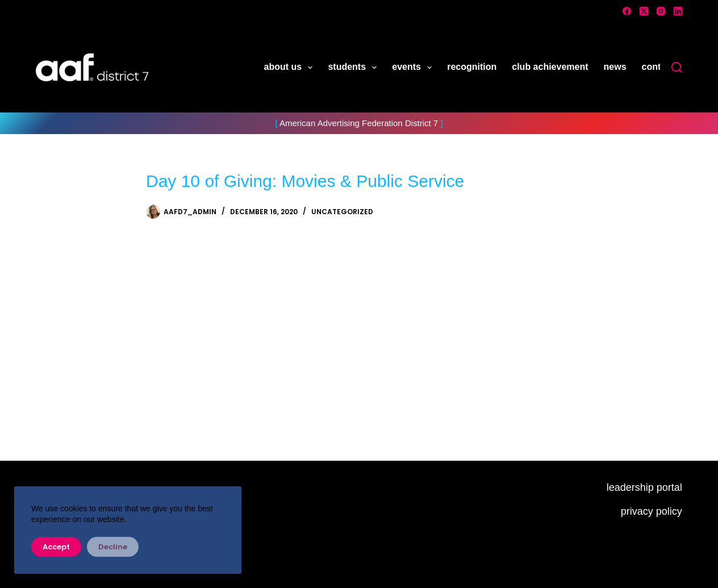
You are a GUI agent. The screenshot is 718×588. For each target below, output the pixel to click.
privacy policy (652, 511)
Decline (113, 547)
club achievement (550, 67)
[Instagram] (661, 11)
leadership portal (644, 487)
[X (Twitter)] (644, 11)
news (615, 67)
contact (658, 67)
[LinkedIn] (678, 11)
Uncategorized (342, 212)
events (414, 68)
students (354, 68)
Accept (56, 547)
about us (291, 68)
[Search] (677, 67)
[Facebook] (627, 11)
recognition (472, 67)
